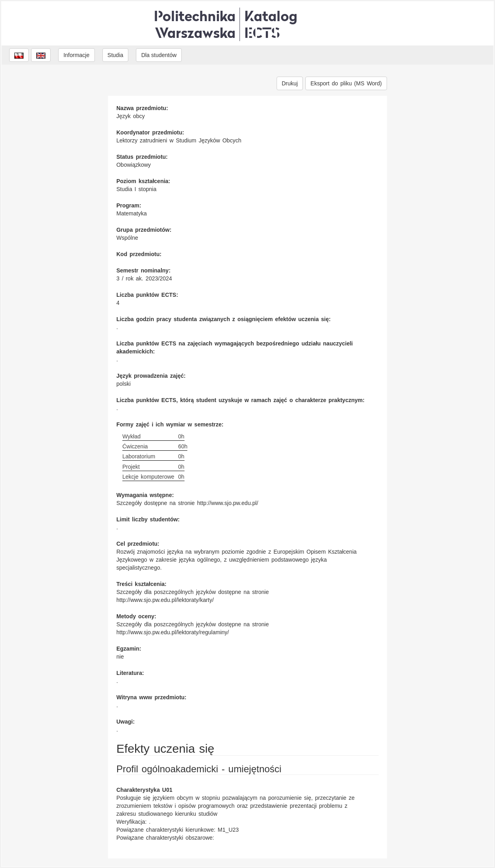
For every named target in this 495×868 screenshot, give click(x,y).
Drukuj (290, 83)
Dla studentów (159, 55)
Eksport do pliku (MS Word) (346, 83)
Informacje (76, 55)
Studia (116, 55)
